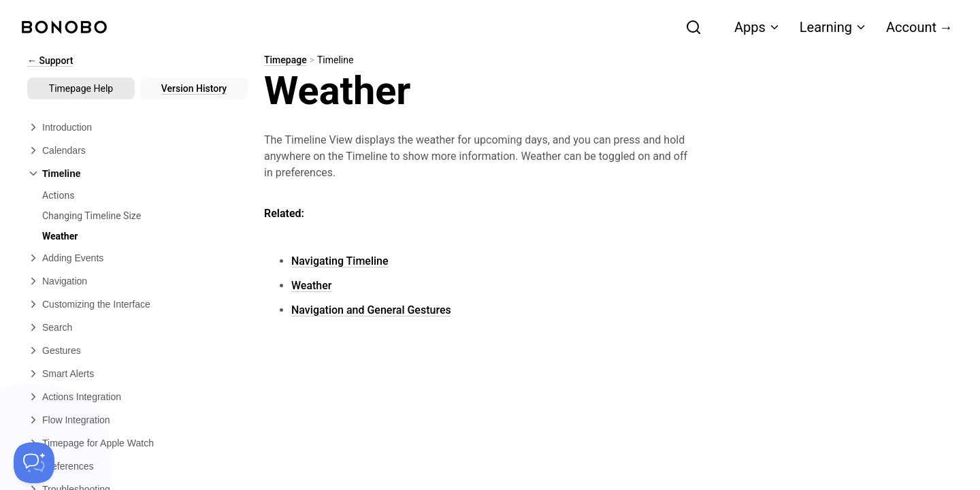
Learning (833, 27)
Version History (194, 88)
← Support (50, 61)
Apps (757, 27)
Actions (58, 195)
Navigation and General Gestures (371, 310)
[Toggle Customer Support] (34, 463)
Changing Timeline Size (92, 216)
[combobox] (620, 27)
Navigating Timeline (340, 261)
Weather (60, 236)
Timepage (285, 60)
